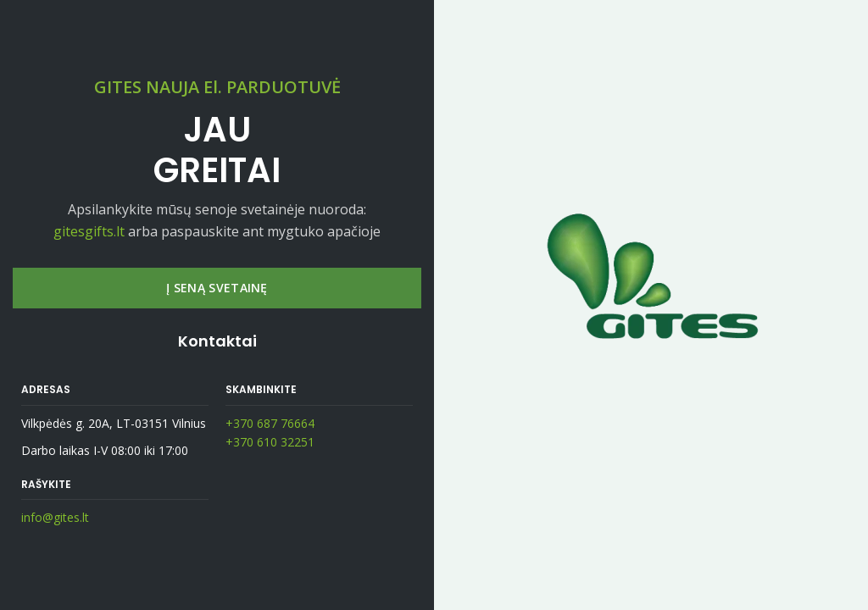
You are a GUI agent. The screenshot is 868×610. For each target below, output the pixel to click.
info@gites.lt (55, 517)
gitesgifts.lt (89, 231)
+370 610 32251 (270, 442)
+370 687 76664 (270, 423)
